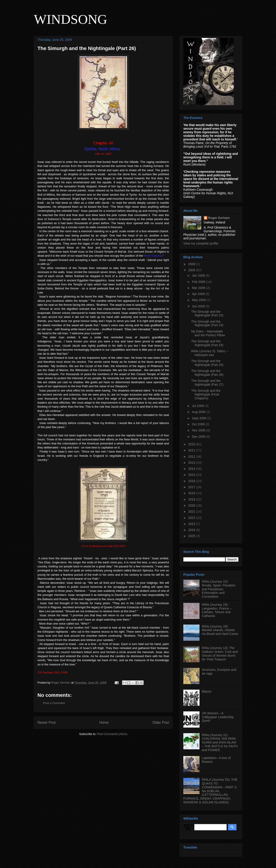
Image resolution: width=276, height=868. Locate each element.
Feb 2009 (199, 282)
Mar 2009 (199, 288)
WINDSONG (71, 19)
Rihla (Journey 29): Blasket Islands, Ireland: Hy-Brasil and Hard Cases (220, 630)
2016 (192, 481)
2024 (192, 530)
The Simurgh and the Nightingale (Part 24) (207, 343)
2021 (192, 512)
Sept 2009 (199, 418)
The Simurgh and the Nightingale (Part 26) (207, 373)
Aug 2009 (199, 412)
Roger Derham (219, 218)
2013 (192, 463)
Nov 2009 (199, 430)
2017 (192, 487)
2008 (192, 264)
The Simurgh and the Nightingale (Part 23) (207, 323)
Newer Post (47, 723)
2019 (192, 499)
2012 (192, 457)
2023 (192, 524)
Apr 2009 (199, 294)
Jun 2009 (199, 306)
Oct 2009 (199, 424)
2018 (192, 493)
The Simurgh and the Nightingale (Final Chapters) (206, 394)
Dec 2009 (199, 437)
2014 (192, 469)
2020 (192, 505)
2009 (192, 270)
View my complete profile (201, 243)
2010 (192, 444)
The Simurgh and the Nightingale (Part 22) (207, 314)
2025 (192, 536)
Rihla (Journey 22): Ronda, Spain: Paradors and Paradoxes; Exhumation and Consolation (219, 589)
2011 (192, 450)
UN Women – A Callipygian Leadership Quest (218, 717)
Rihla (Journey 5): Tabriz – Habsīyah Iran (209, 353)
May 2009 (199, 300)
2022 (192, 518)
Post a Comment (54, 703)
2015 (192, 475)
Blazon (207, 691)
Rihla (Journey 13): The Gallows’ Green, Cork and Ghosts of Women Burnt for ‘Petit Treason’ (220, 654)
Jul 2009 (198, 406)
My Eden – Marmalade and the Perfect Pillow (208, 333)
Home (104, 723)
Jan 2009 (199, 275)
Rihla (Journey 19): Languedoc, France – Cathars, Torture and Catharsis (217, 610)
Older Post (161, 723)
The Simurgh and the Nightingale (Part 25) (207, 363)
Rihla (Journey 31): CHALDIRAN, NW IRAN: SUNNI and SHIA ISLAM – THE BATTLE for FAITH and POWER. (220, 742)
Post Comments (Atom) (112, 734)
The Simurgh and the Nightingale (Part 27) (207, 383)
